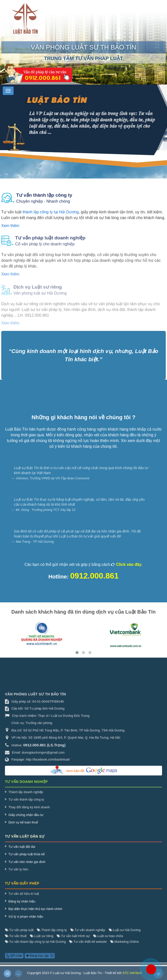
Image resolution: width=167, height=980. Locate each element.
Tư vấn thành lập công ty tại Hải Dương (35, 945)
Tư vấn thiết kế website (88, 945)
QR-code (14, 959)
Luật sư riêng (42, 939)
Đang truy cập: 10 (40, 959)
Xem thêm (10, 229)
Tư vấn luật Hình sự (73, 939)
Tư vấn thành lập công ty (26, 803)
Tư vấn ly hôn (18, 873)
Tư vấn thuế (16, 939)
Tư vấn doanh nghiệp (88, 934)
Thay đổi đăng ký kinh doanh (29, 811)
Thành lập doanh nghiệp (26, 795)
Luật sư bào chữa (108, 939)
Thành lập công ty (52, 934)
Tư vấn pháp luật (19, 934)
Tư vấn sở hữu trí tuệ (24, 897)
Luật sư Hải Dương (125, 934)
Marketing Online (125, 945)
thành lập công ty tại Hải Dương (51, 216)
